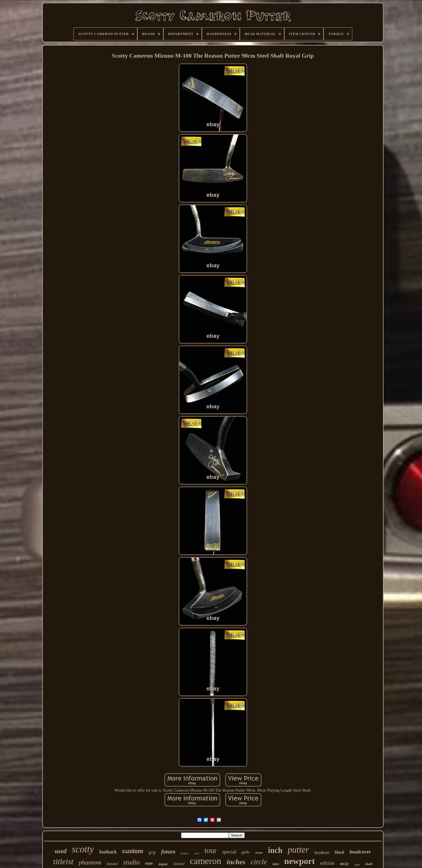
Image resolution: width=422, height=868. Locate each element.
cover (259, 853)
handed (112, 864)
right (357, 865)
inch (275, 850)
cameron (205, 861)
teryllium (322, 853)
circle (259, 862)
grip (152, 852)
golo (246, 852)
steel (197, 853)
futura (168, 852)
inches (236, 862)
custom (133, 851)
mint (276, 864)
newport (300, 861)
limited (179, 864)
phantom (90, 862)
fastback (108, 852)
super (163, 864)
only (344, 864)
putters (185, 853)
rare (149, 863)
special (229, 852)
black (340, 852)
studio (131, 862)
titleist (63, 861)
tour (211, 850)
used (61, 851)
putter (298, 850)
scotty (83, 849)
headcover (360, 852)
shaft (369, 864)
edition (327, 863)
